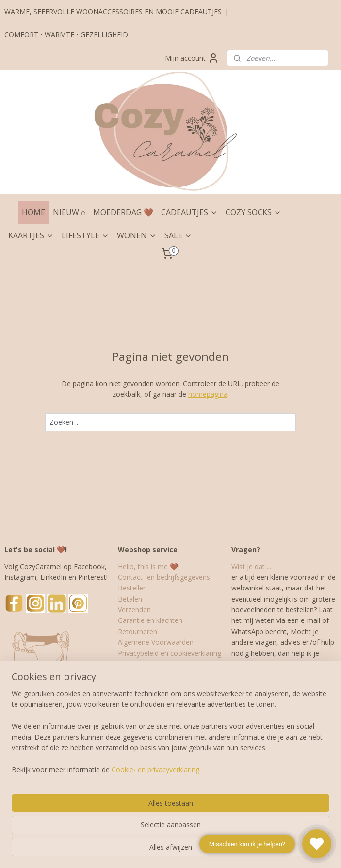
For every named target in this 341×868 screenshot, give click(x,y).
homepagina (208, 394)
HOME (33, 212)
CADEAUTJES (189, 212)
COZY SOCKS (253, 212)
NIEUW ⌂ (69, 212)
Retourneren (138, 631)
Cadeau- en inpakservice (156, 664)
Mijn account (192, 58)
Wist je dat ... (251, 566)
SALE (178, 235)
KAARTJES (31, 235)
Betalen (130, 599)
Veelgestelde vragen (149, 674)
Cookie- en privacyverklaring (155, 850)
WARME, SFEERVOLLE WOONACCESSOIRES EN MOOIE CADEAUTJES (113, 11)
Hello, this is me (143, 566)
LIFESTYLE (85, 235)
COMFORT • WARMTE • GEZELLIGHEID (66, 35)
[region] (106, 797)
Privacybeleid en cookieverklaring (170, 653)
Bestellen (132, 588)
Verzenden (134, 610)
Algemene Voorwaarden (156, 642)
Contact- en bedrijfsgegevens (164, 577)
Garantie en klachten (150, 620)
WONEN (137, 235)
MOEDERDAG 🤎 (123, 212)
